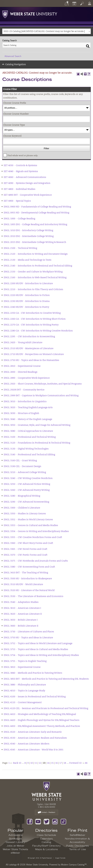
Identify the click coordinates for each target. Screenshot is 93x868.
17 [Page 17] (61, 763)
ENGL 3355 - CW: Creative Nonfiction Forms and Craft (33, 537)
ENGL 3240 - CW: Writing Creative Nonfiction (28, 478)
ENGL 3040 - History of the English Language (28, 419)
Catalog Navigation (16, 65)
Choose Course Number (16, 114)
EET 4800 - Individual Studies (20, 189)
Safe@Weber (77, 835)
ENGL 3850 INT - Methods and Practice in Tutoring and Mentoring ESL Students (46, 679)
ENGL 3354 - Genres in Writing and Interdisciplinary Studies (36, 531)
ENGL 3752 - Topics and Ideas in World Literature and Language (38, 644)
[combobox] (46, 31)
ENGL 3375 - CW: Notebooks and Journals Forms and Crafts (36, 561)
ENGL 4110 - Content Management (23, 703)
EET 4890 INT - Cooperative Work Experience (28, 195)
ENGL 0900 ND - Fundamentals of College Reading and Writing (37, 207)
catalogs (13, 865)
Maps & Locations (46, 849)
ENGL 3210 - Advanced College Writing (25, 472)
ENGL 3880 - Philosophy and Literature (25, 685)
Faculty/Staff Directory (46, 846)
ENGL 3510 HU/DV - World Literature (23, 585)
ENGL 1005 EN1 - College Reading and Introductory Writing (35, 225)
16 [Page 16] (56, 763)
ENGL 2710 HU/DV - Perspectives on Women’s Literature (34, 354)
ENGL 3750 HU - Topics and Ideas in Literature (28, 638)
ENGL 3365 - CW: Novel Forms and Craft (25, 549)
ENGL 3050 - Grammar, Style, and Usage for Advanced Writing (37, 425)
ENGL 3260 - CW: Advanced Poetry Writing (27, 490)
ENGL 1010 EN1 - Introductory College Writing (28, 231)
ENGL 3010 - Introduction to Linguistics (25, 402)
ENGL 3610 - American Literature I (22, 608)
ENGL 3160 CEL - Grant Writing (20, 461)
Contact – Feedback (46, 813)
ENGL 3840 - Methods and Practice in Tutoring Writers (33, 673)
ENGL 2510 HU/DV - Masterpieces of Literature (29, 349)
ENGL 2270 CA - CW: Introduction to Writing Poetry (31, 325)
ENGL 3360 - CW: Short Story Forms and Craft (28, 543)
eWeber (15, 853)
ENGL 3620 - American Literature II (23, 614)
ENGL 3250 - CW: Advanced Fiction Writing (27, 484)
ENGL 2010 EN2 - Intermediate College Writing (29, 236)
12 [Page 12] (40, 763)
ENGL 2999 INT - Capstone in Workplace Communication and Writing (41, 396)
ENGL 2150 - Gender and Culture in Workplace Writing (33, 272)
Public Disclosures (77, 846)
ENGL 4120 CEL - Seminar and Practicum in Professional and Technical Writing (46, 709)
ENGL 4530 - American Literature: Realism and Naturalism (35, 738)
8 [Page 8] (25, 763)
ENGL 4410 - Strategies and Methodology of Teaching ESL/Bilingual (40, 714)
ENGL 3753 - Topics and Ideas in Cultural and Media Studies (36, 650)
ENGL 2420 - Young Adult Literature (23, 343)
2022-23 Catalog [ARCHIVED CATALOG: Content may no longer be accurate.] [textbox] (44, 31)
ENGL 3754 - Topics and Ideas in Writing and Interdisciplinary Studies (41, 655)
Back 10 (17, 763)
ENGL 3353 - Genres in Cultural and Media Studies (31, 526)
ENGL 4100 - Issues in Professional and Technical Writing (35, 697)
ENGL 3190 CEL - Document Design (22, 466)
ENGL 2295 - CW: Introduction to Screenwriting (29, 337)
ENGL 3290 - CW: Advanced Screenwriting (26, 502)
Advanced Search (13, 56)
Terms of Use (77, 849)
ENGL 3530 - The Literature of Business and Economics (33, 596)
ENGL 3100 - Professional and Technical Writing (30, 437)
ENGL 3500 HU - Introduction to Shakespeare (28, 579)
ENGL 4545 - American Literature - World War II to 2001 (34, 750)
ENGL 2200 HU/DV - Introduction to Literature (28, 284)
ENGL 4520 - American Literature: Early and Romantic (33, 732)
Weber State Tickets (15, 849)
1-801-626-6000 (46, 807)
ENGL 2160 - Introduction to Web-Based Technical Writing (35, 278)
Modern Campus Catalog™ (74, 865)
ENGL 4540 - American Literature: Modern (27, 744)
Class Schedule (46, 835)
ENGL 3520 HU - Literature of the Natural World (29, 590)
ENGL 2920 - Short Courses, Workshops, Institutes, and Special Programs (43, 384)
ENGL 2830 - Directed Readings (21, 372)
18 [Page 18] (65, 763)
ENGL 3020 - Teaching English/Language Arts (28, 408)
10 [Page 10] (32, 763)
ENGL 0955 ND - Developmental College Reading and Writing (36, 213)
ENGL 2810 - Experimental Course (22, 366)
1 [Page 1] (9, 763)
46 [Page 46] (86, 763)
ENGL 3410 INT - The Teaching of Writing (26, 573)
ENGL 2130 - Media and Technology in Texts (28, 260)
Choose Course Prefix (15, 103)
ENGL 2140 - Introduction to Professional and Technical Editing (38, 266)
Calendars (46, 839)
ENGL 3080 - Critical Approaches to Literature (28, 431)
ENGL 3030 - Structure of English (21, 413)
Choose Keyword (12, 136)
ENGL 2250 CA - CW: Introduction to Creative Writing (32, 313)
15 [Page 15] (52, 763)
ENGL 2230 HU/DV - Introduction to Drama (27, 301)
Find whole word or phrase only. (23, 156)
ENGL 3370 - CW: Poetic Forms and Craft (26, 555)
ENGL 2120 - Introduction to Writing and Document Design (36, 254)
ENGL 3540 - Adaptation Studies (21, 602)
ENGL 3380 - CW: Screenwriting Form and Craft (29, 567)
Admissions (15, 835)
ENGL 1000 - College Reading (19, 219)
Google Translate (60, 858)
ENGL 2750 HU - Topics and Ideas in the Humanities (31, 360)
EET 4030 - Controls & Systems (20, 166)
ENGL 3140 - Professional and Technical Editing (29, 455)
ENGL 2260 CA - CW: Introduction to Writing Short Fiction (35, 319)
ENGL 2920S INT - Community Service (24, 390)
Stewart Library (15, 842)
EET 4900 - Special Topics (17, 201)
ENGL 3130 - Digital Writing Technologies (26, 449)
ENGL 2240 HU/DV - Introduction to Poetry (26, 307)
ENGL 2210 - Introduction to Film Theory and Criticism (33, 290)
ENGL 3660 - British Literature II (21, 626)
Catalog (46, 842)
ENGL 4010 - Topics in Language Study (24, 691)
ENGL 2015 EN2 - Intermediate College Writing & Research (35, 242)
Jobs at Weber (15, 846)
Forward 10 (75, 763)
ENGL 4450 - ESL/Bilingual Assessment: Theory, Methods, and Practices (42, 726)
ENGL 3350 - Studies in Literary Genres (25, 514)
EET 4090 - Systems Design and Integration (27, 183)
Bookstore (15, 839)
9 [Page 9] (28, 763)
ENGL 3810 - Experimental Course (22, 667)
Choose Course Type (14, 125)
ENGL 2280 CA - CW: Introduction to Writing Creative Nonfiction (38, 331)
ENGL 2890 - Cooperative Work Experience (27, 378)
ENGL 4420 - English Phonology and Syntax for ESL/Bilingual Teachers (42, 720)
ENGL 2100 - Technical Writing (20, 248)
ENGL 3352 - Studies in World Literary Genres (28, 520)
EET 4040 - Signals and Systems (21, 172)
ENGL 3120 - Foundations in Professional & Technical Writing (37, 443)
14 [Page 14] (48, 763)
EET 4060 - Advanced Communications (25, 177)
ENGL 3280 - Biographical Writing (22, 496)
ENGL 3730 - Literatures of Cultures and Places (29, 632)
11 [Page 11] (36, 763)
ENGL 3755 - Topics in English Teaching (25, 661)
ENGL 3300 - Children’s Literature (22, 508)
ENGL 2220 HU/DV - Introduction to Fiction (27, 295)
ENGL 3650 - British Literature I (21, 620)
